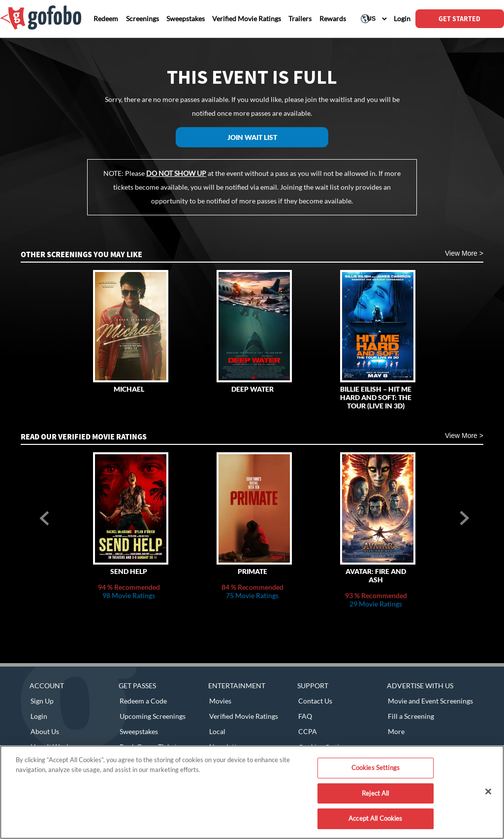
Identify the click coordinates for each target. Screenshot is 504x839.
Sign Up (42, 701)
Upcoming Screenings (153, 716)
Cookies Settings (376, 768)
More (396, 731)
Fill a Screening (411, 716)
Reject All (375, 793)
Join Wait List (252, 137)
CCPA (308, 731)
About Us (45, 731)
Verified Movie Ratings (244, 716)
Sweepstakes (139, 731)
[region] (252, 792)
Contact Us (315, 701)
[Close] (488, 792)
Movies (220, 701)
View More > (464, 253)
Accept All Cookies (375, 818)
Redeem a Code (143, 701)
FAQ (305, 716)
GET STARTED (459, 19)
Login (39, 716)
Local (217, 731)
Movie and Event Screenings (430, 701)
